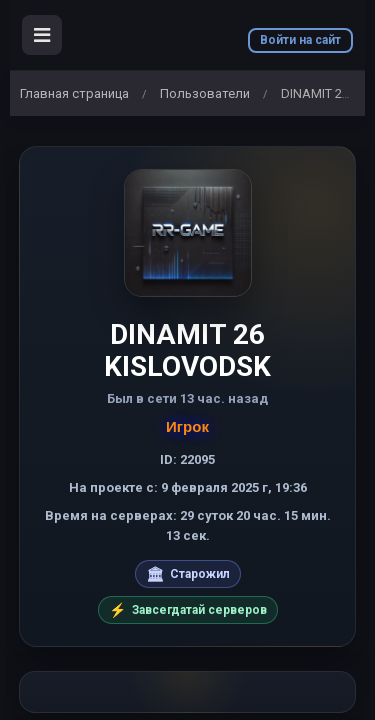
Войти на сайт (300, 40)
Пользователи (205, 93)
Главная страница (74, 93)
